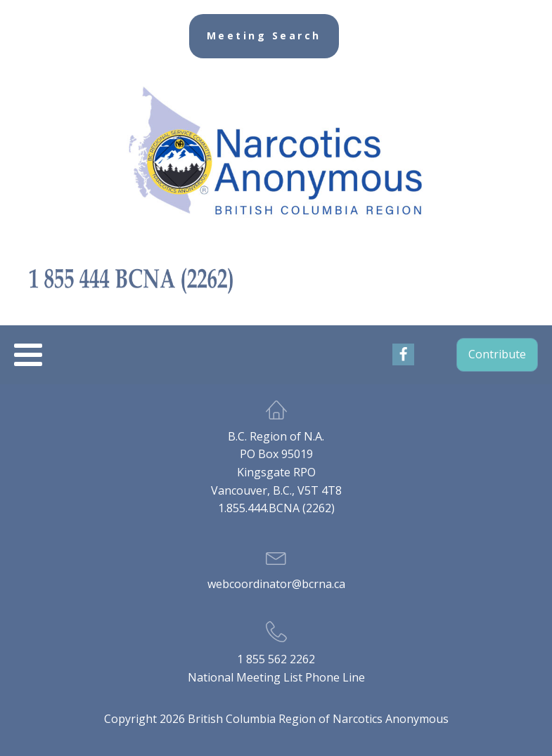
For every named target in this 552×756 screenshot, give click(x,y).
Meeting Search (264, 35)
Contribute (497, 354)
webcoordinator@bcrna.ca (276, 584)
